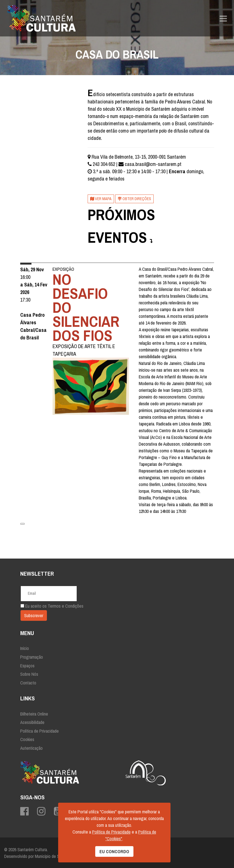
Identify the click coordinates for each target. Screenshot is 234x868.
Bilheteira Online (34, 714)
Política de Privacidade (39, 731)
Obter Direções (134, 199)
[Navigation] (223, 18)
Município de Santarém (54, 856)
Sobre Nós (29, 674)
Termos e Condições (66, 606)
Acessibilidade (32, 722)
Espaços (27, 666)
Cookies (27, 739)
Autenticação (31, 748)
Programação (32, 657)
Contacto (28, 683)
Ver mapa (101, 199)
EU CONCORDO (114, 851)
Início (25, 648)
